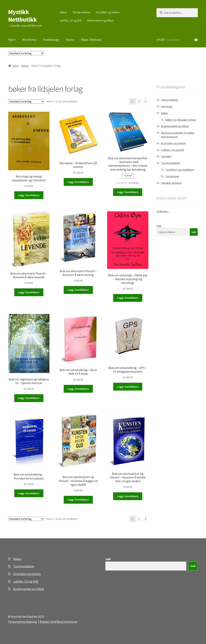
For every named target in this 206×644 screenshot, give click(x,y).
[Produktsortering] (26, 53)
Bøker (64, 12)
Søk (159, 226)
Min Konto (29, 40)
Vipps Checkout (91, 40)
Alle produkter (170, 100)
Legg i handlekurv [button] (29, 195)
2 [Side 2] (139, 101)
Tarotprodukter (82, 12)
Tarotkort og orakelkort (180, 170)
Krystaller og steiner (108, 12)
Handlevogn (51, 40)
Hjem (12, 40)
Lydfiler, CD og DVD (71, 20)
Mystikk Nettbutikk (22, 16)
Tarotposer (172, 176)
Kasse (70, 40)
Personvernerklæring (23, 622)
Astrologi (167, 106)
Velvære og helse (171, 183)
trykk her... (163, 211)
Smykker (166, 156)
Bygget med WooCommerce (58, 622)
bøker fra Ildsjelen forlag (180, 120)
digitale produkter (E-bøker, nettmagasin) (178, 135)
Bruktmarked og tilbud (100, 20)
